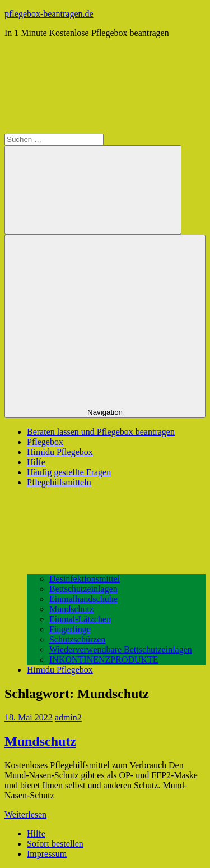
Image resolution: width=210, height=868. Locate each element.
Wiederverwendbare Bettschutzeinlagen (121, 649)
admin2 (68, 717)
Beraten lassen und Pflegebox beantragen (101, 432)
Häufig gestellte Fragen (69, 472)
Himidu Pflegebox (60, 452)
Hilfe (36, 462)
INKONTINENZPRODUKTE (104, 660)
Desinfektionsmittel (85, 579)
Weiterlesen (25, 814)
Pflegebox (45, 442)
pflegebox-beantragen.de (49, 14)
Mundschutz (71, 609)
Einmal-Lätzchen (80, 619)
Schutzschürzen (77, 639)
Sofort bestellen (55, 844)
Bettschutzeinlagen (83, 589)
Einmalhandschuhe (83, 599)
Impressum (47, 854)
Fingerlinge (70, 629)
